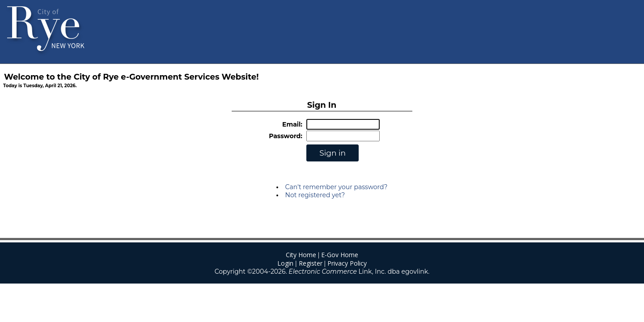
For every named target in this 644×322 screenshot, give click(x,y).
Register (311, 263)
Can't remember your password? (337, 187)
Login (285, 263)
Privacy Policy (347, 263)
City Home (301, 255)
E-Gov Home (340, 255)
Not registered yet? (315, 195)
